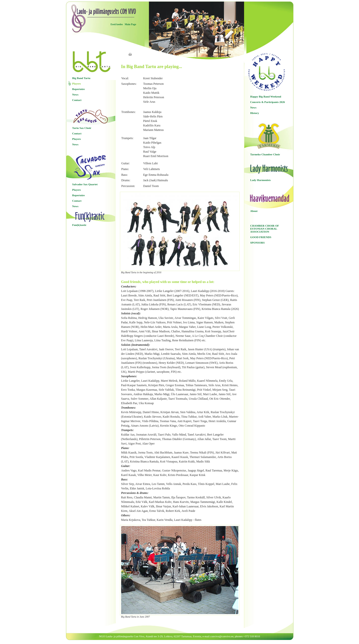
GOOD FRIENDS (261, 237)
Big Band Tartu (81, 78)
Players (77, 84)
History (255, 113)
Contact (77, 100)
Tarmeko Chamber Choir (265, 154)
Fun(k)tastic (79, 225)
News (75, 94)
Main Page (130, 24)
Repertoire (79, 89)
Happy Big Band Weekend (266, 96)
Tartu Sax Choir (82, 128)
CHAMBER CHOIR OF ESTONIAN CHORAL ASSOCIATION (265, 229)
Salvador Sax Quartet (85, 184)
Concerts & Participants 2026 (268, 102)
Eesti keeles (117, 24)
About (254, 211)
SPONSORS (258, 243)
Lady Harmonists (261, 180)
